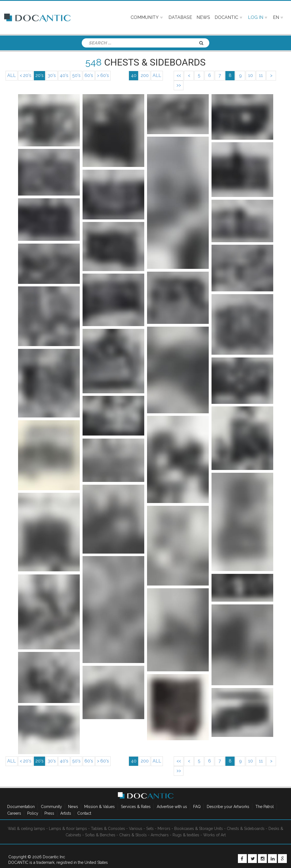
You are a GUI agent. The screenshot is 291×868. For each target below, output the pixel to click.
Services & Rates (136, 807)
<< (179, 75)
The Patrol (265, 807)
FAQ (197, 807)
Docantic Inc (54, 857)
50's (76, 75)
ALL (12, 75)
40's (64, 75)
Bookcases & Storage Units (199, 829)
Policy (33, 813)
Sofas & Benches (100, 835)
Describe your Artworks (228, 807)
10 (251, 75)
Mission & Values (100, 807)
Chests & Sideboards (246, 829)
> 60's (103, 75)
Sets (150, 829)
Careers (14, 813)
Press (49, 813)
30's (52, 75)
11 (261, 75)
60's (89, 75)
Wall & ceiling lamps (26, 829)
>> (179, 85)
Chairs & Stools (133, 835)
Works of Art (214, 835)
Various (136, 829)
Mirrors (164, 829)
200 (145, 75)
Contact (84, 813)
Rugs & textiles (186, 835)
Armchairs (160, 835)
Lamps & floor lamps (68, 829)
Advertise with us (172, 807)
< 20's (26, 75)
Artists (66, 813)
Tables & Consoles (108, 829)
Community (51, 807)
